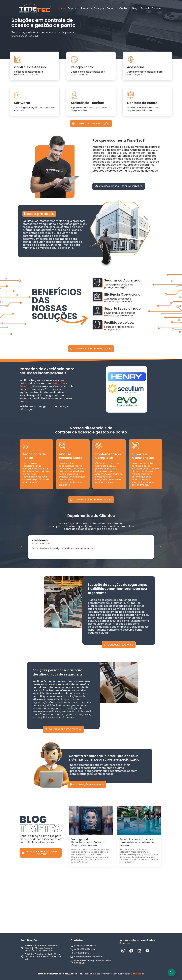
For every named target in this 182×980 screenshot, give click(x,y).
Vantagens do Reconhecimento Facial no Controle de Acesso (88, 842)
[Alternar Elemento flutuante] (172, 972)
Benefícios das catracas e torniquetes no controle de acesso (137, 842)
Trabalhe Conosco (151, 8)
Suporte (112, 8)
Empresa (73, 8)
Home (61, 8)
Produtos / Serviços (92, 8)
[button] (21, 547)
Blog (135, 8)
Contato (124, 8)
